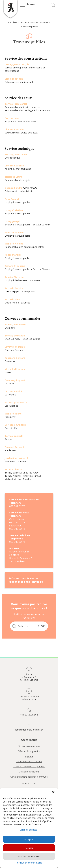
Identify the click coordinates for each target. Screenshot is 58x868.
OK (41, 626)
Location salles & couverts (29, 761)
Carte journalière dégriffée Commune (29, 777)
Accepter (29, 839)
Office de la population (29, 751)
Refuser (29, 848)
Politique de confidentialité (29, 863)
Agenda (29, 756)
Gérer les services (28, 830)
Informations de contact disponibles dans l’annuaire (26, 580)
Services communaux (40, 22)
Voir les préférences (29, 856)
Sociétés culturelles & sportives (29, 767)
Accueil (24, 22)
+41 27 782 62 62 (29, 715)
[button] (53, 792)
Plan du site (29, 783)
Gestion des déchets (29, 772)
